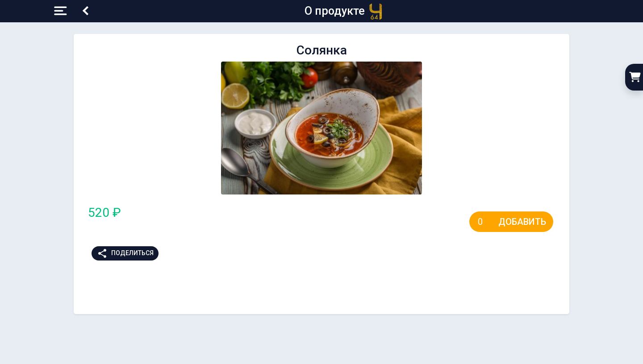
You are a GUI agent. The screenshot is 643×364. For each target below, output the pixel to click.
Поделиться (125, 253)
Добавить (522, 222)
